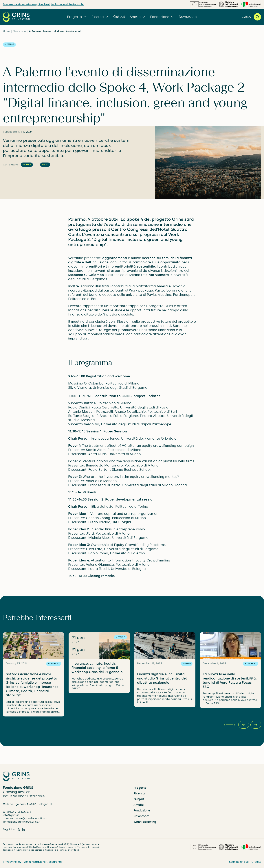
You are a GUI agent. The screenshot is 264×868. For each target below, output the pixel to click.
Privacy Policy (12, 862)
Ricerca (100, 17)
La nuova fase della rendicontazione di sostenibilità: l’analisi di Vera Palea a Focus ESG (230, 681)
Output (119, 17)
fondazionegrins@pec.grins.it (22, 822)
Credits (256, 862)
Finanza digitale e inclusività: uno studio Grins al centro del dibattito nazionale (162, 678)
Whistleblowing (145, 822)
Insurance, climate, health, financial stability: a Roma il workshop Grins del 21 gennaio (97, 668)
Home (7, 31)
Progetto (77, 17)
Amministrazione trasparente (43, 862)
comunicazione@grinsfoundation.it (25, 818)
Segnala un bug (239, 862)
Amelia (138, 17)
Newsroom (188, 17)
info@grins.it (11, 815)
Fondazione (162, 17)
